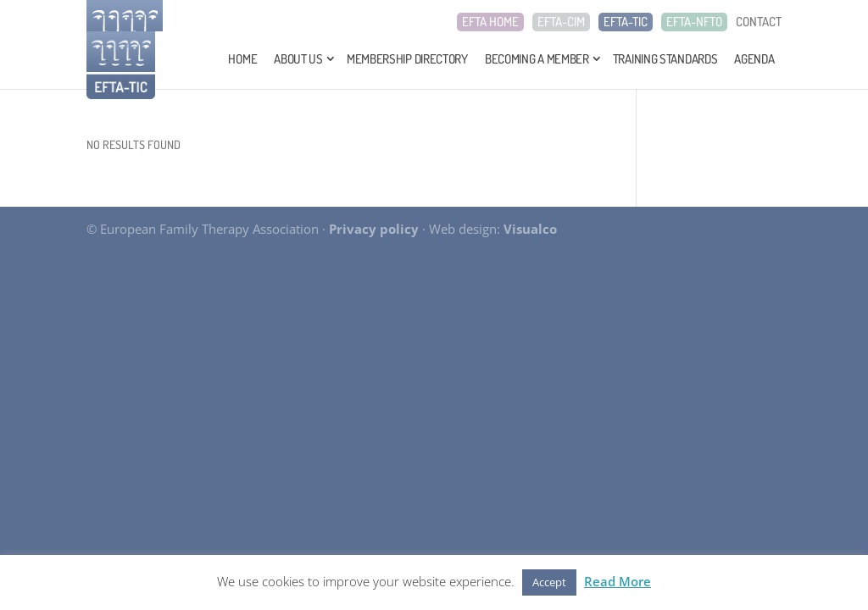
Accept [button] (549, 582)
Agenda (754, 59)
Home (242, 59)
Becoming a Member (537, 59)
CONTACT (759, 22)
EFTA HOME (490, 22)
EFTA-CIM (561, 22)
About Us (298, 59)
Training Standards (665, 59)
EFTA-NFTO (694, 22)
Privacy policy (374, 229)
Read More (618, 581)
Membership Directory (407, 59)
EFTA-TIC (626, 22)
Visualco (530, 229)
